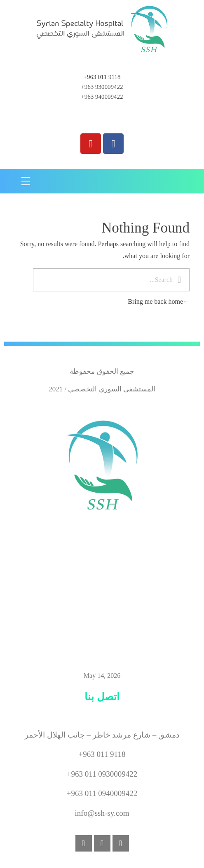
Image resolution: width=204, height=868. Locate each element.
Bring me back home (159, 301)
